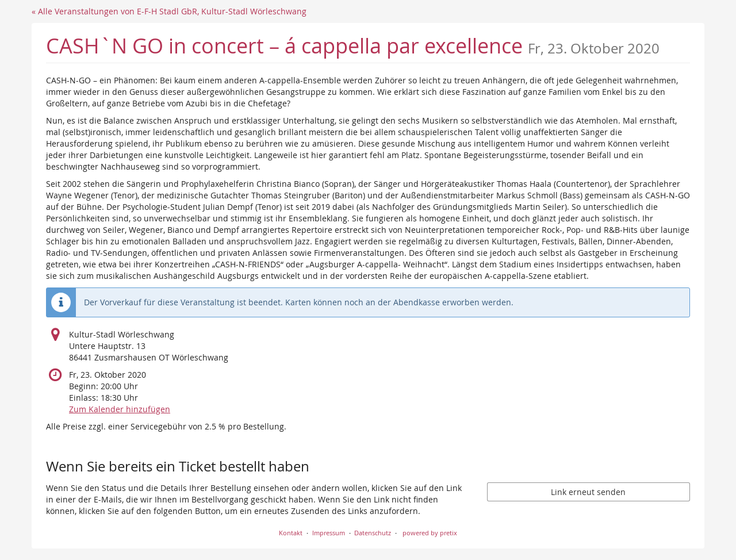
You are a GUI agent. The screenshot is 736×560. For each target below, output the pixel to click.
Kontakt (291, 533)
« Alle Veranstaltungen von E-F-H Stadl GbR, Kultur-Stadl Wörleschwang (169, 11)
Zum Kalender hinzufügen (120, 409)
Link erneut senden (588, 492)
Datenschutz (373, 533)
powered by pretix (430, 533)
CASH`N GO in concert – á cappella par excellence (353, 46)
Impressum (329, 533)
